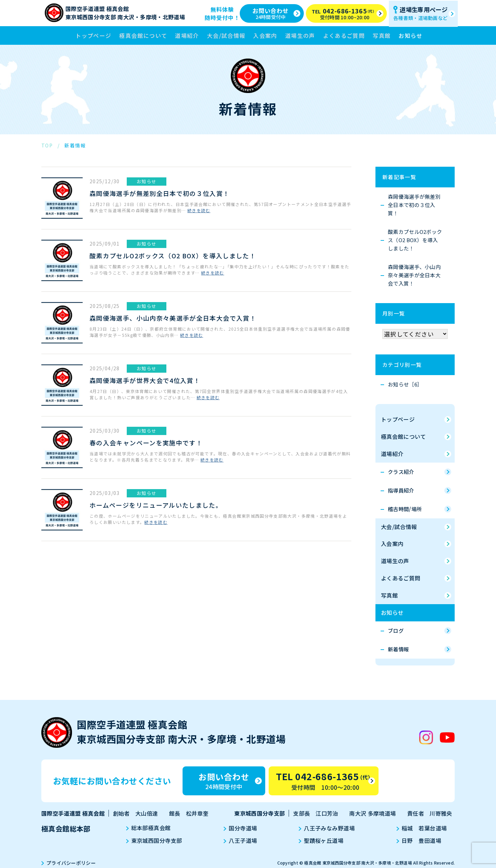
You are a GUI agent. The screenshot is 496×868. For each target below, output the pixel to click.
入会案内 (265, 35)
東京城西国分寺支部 (156, 841)
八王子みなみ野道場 (326, 828)
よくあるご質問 (344, 35)
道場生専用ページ (424, 13)
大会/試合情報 (226, 35)
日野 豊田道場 (417, 841)
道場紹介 (187, 35)
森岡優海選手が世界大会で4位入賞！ (145, 380)
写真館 (382, 35)
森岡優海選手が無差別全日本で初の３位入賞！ (160, 193)
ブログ (396, 631)
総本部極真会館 (150, 828)
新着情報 (398, 649)
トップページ (93, 35)
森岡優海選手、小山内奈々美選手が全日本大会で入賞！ (173, 318)
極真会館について (143, 35)
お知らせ (410, 35)
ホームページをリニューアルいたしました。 (156, 505)
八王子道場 (241, 841)
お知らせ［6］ (405, 384)
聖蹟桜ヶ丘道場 (321, 841)
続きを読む (199, 211)
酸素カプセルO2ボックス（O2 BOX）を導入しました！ (173, 256)
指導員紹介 (401, 490)
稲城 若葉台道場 (420, 828)
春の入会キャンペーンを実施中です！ (146, 443)
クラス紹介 (401, 472)
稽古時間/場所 (405, 509)
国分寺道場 (241, 828)
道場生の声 (300, 35)
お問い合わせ (276, 13)
